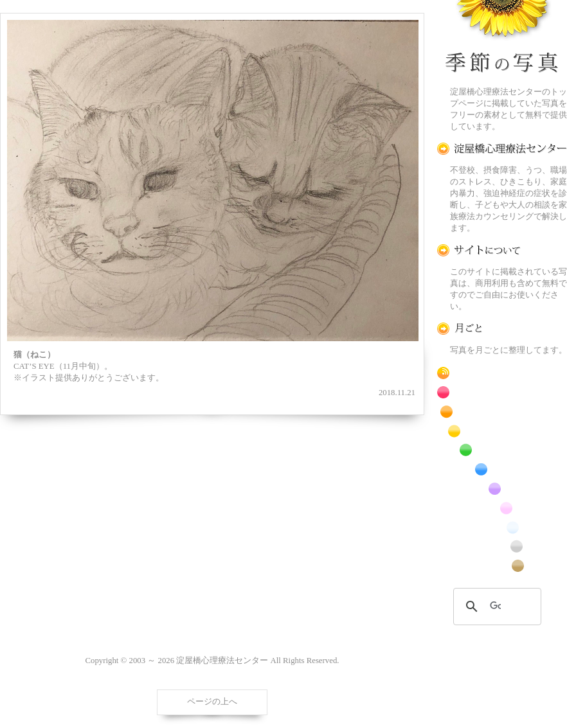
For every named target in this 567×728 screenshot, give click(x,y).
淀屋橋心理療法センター (502, 149)
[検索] (495, 607)
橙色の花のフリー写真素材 (502, 412)
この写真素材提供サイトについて (502, 250)
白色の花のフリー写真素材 (502, 527)
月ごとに (502, 329)
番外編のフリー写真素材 (502, 566)
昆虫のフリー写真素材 (502, 546)
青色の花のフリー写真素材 (502, 469)
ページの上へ (212, 702)
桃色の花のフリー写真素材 (502, 508)
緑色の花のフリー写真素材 (502, 450)
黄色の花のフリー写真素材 (502, 431)
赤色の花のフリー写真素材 (502, 392)
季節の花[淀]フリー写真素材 (502, 39)
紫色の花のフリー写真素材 (502, 489)
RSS (502, 373)
